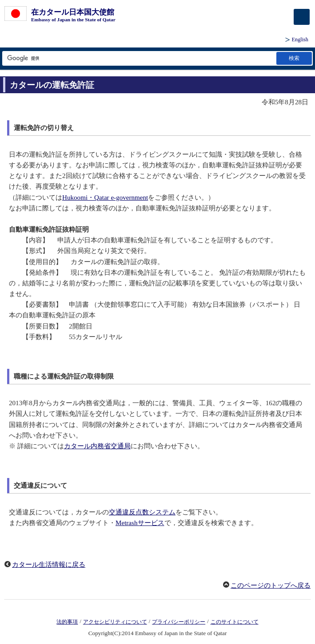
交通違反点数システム (142, 512)
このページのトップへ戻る (271, 585)
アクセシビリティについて (115, 622)
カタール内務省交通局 (97, 446)
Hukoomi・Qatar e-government (105, 198)
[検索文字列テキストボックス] (139, 58)
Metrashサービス (140, 523)
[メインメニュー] (302, 17)
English (300, 40)
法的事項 (67, 622)
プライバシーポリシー (179, 622)
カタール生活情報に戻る (49, 565)
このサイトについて (235, 622)
